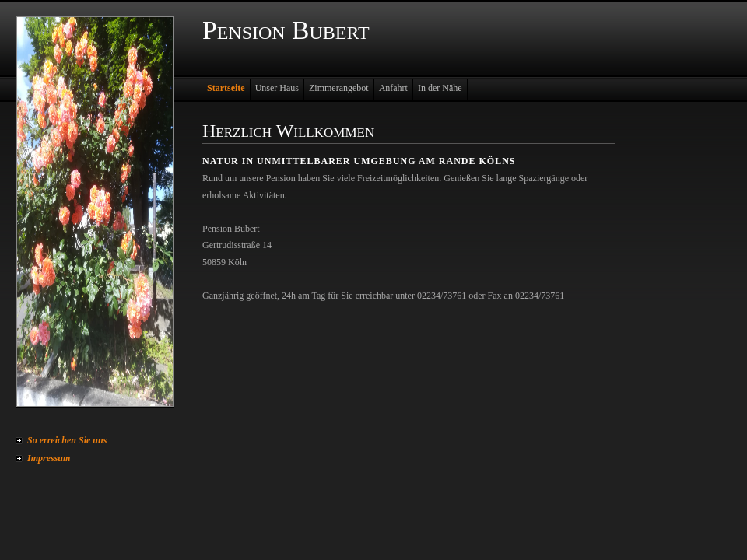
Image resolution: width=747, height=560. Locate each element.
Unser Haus (277, 88)
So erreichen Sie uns (67, 440)
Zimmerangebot (339, 88)
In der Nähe (440, 88)
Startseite (226, 88)
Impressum (49, 458)
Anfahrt (393, 88)
